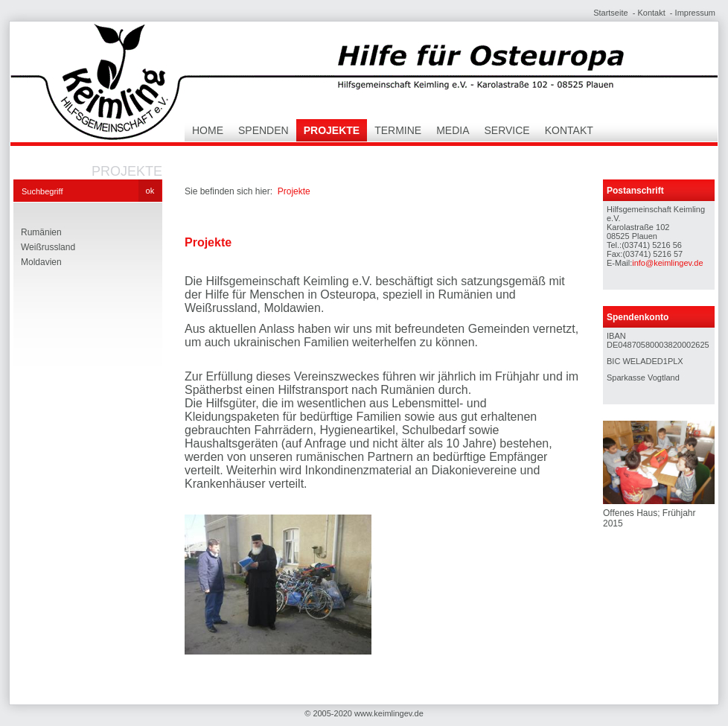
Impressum (695, 13)
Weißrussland (48, 247)
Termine (398, 130)
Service (507, 130)
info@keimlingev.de (667, 263)
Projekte (332, 130)
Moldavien (41, 262)
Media (453, 130)
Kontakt (651, 13)
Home (208, 130)
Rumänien (41, 232)
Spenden (264, 130)
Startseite (610, 13)
